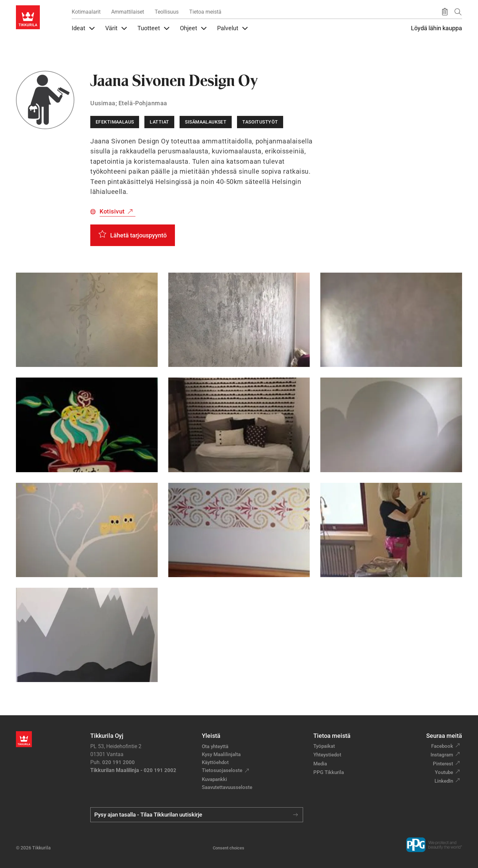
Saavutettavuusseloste (227, 787)
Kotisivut (112, 211)
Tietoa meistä (205, 12)
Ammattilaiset (128, 12)
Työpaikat (324, 746)
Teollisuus (167, 12)
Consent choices (229, 848)
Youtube (444, 772)
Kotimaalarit (86, 12)
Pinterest (443, 764)
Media (320, 764)
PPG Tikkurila (329, 772)
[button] (87, 320)
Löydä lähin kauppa (437, 28)
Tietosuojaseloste (222, 770)
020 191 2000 (119, 762)
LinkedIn (444, 781)
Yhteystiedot (327, 755)
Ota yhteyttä (215, 746)
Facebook (442, 746)
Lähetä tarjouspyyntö (138, 235)
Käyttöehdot (215, 762)
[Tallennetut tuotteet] (445, 12)
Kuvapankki (214, 779)
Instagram (442, 755)
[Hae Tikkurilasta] (458, 12)
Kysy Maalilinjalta (221, 754)
